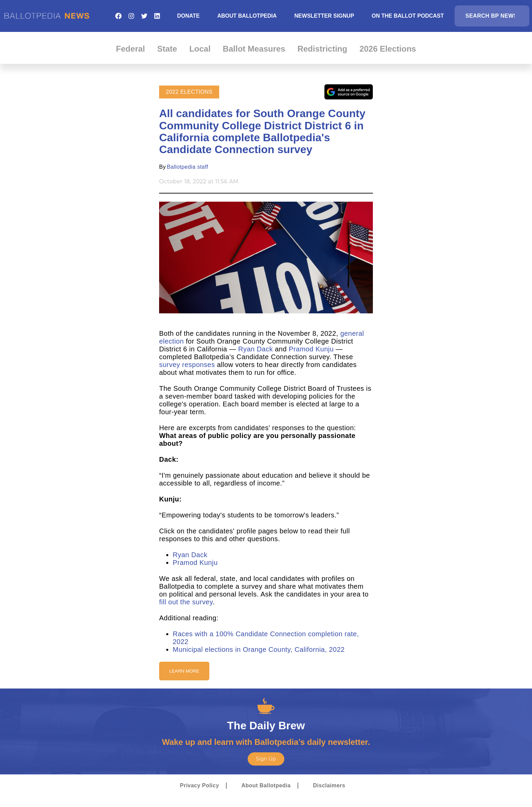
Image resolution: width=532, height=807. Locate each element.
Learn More (184, 671)
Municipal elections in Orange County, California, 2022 (259, 649)
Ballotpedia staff (188, 167)
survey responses (187, 365)
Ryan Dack (255, 349)
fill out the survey (186, 602)
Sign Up (266, 759)
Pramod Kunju (312, 349)
